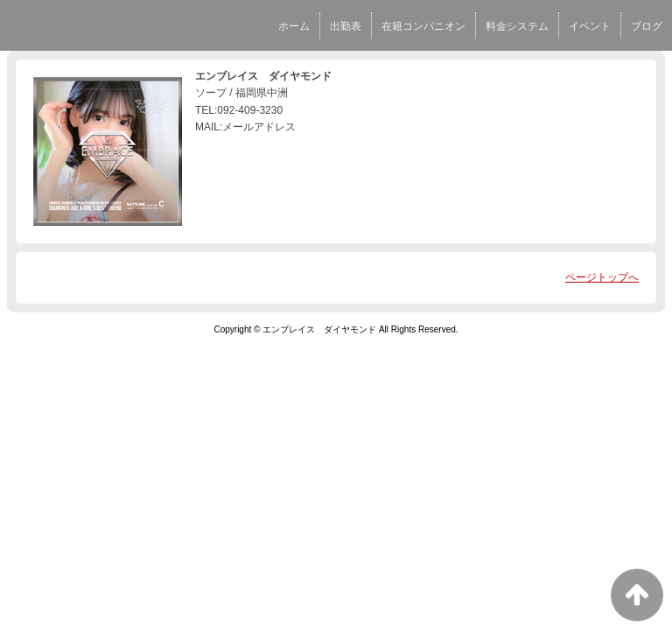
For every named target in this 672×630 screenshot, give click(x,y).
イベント (590, 26)
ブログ (647, 26)
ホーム (294, 26)
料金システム (517, 26)
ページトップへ (602, 277)
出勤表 (346, 26)
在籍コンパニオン (423, 26)
